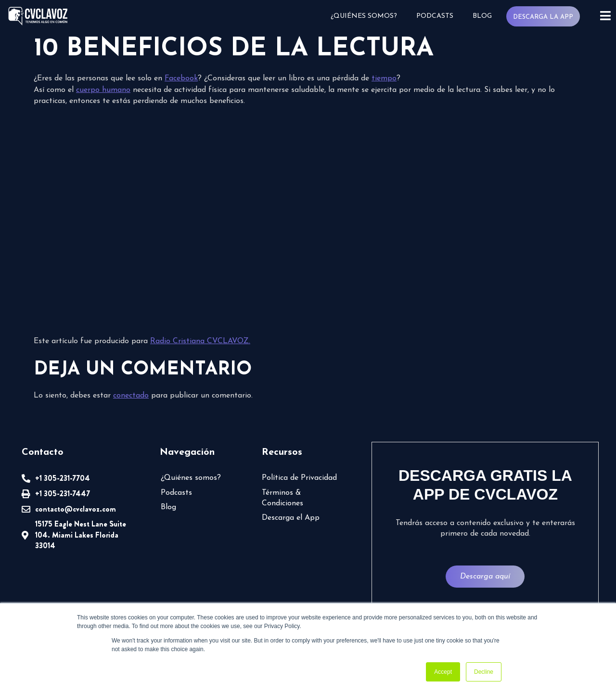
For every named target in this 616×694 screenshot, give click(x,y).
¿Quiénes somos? (364, 16)
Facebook (181, 78)
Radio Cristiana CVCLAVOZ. (200, 341)
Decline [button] (484, 672)
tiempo (384, 78)
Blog (482, 16)
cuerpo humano (103, 90)
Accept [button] (443, 672)
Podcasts (435, 16)
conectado (131, 396)
